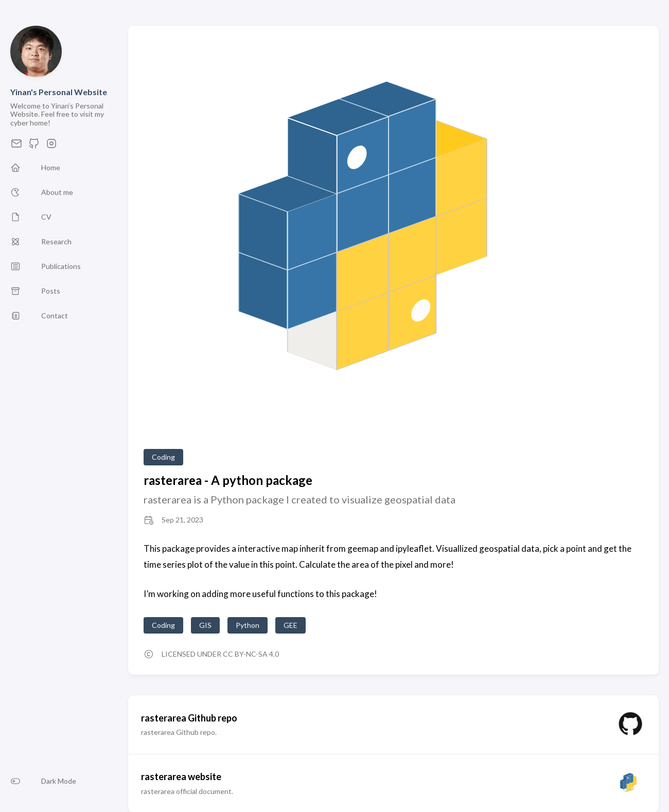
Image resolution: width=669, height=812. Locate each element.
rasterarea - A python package (228, 480)
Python (248, 625)
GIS (205, 625)
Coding (163, 457)
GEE (291, 625)
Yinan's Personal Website (59, 92)
